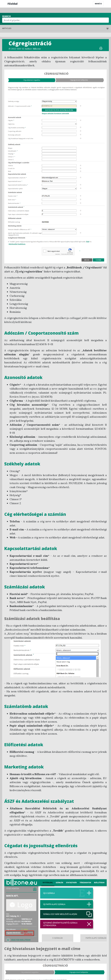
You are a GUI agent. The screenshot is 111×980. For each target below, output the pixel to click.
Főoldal (12, 4)
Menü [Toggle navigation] (98, 4)
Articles (7, 28)
